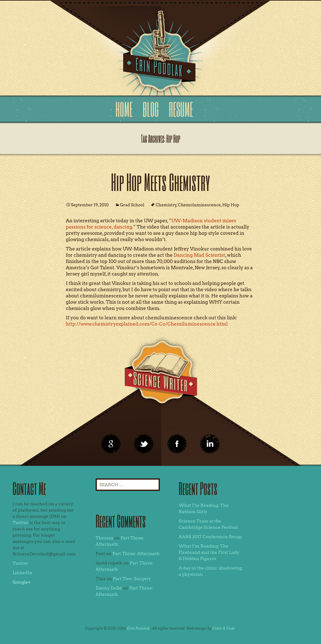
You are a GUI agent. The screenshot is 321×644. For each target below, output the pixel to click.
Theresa (104, 538)
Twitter (21, 523)
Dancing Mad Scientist (200, 255)
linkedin (177, 444)
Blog (151, 109)
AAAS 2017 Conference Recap (210, 537)
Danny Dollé (109, 588)
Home (124, 109)
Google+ (22, 582)
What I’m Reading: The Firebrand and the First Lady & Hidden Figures (209, 552)
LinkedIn (22, 573)
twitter (144, 444)
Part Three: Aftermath (136, 554)
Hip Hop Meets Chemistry (160, 182)
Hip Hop (231, 205)
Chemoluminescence (200, 205)
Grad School (132, 205)
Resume (181, 109)
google (111, 444)
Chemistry (166, 205)
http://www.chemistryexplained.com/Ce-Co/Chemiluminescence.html (147, 324)
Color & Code (224, 628)
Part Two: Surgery (132, 579)
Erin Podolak (138, 628)
